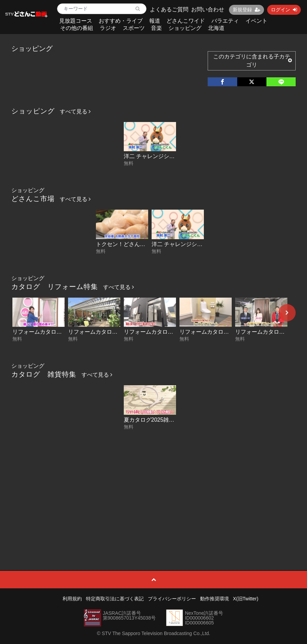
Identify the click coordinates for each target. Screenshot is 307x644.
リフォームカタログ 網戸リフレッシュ (60, 332)
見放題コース (76, 21)
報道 (155, 21)
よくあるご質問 (169, 9)
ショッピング (185, 28)
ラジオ (108, 28)
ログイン (284, 10)
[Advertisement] (153, 484)
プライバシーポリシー (172, 599)
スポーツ (134, 28)
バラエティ (225, 21)
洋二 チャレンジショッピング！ (163, 156)
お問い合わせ (208, 9)
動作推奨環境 (215, 599)
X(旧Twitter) (246, 599)
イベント (256, 21)
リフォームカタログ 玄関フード (166, 332)
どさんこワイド (186, 21)
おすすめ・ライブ (121, 21)
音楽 (156, 28)
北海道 (216, 28)
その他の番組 (77, 28)
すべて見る (75, 112)
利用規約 (72, 599)
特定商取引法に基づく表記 (115, 599)
